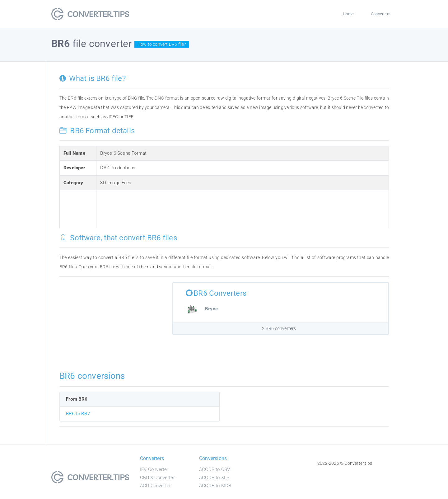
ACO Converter (156, 486)
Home (348, 14)
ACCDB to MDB (215, 486)
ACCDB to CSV (215, 469)
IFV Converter (154, 469)
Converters (381, 14)
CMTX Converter (157, 478)
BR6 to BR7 (78, 414)
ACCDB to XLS (214, 478)
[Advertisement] (213, 208)
